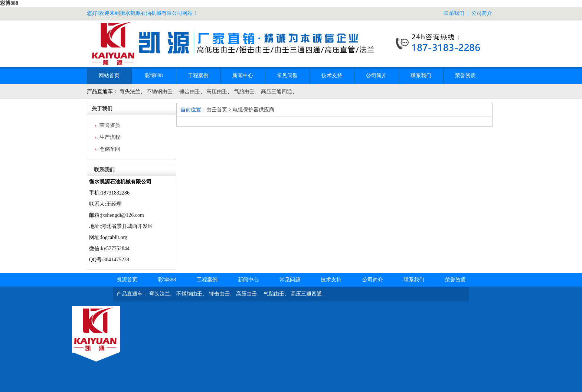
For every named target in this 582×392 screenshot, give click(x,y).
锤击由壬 (190, 92)
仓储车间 (110, 149)
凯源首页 (127, 280)
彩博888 (9, 3)
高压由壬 (217, 92)
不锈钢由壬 (160, 92)
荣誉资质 (465, 76)
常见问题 (287, 76)
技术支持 (332, 76)
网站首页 (109, 76)
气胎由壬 (244, 92)
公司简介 (482, 13)
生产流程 (110, 137)
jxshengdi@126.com (122, 215)
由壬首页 (217, 110)
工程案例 (198, 76)
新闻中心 (243, 76)
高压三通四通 (277, 92)
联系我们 (454, 13)
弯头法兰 (130, 92)
